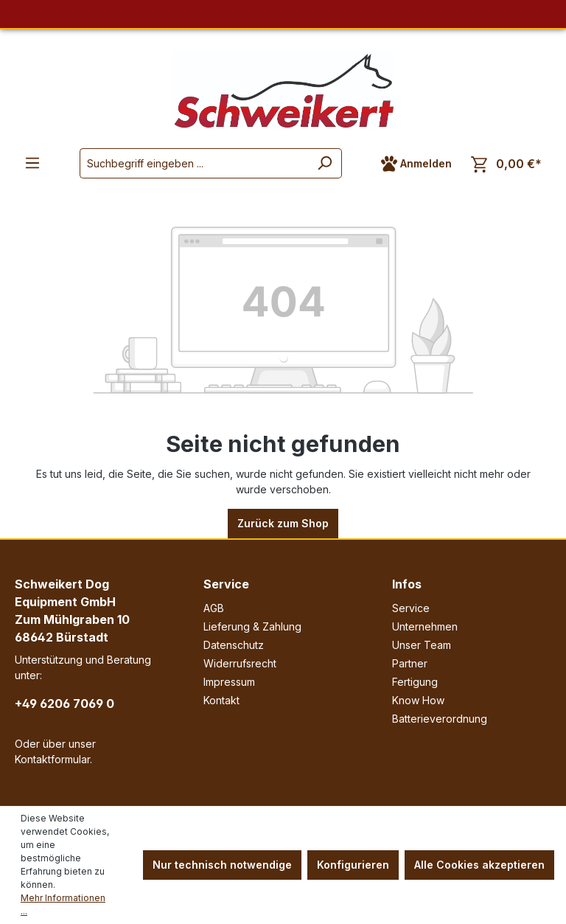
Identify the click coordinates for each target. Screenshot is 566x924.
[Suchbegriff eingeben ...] (194, 163)
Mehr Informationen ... (63, 904)
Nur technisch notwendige (222, 865)
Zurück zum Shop (283, 523)
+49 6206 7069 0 (64, 704)
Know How (418, 700)
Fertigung (415, 682)
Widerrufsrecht (240, 663)
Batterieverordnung (440, 719)
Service (226, 584)
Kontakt (221, 700)
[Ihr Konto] (416, 164)
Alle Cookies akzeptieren (479, 865)
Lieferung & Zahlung (252, 626)
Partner (410, 663)
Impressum (229, 682)
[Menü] (32, 163)
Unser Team (422, 645)
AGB (214, 608)
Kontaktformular (52, 759)
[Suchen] (325, 163)
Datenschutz (234, 645)
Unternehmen (425, 626)
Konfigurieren (353, 865)
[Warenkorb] (506, 164)
